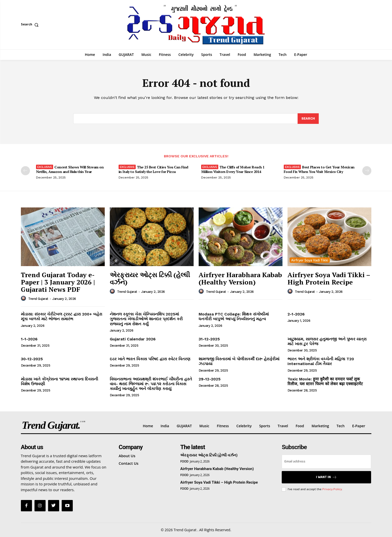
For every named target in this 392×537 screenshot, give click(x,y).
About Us (127, 456)
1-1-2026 (29, 339)
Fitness (223, 426)
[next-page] (367, 171)
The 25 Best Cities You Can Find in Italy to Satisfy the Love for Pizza (153, 169)
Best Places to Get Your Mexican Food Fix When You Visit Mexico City (319, 169)
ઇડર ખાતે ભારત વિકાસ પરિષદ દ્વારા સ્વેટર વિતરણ (150, 359)
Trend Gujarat (38, 299)
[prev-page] (25, 171)
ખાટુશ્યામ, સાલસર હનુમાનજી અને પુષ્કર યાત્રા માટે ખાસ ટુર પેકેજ (327, 341)
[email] (326, 462)
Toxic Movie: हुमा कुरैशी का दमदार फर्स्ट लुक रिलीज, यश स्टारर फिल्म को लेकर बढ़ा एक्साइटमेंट (325, 381)
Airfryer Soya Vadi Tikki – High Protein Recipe (329, 278)
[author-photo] (24, 299)
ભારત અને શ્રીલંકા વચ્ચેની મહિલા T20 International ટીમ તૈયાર (321, 361)
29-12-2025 (210, 379)
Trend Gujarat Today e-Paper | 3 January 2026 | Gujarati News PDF (58, 282)
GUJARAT (184, 426)
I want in (326, 477)
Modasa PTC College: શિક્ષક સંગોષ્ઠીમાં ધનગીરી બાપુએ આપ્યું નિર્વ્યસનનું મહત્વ (234, 316)
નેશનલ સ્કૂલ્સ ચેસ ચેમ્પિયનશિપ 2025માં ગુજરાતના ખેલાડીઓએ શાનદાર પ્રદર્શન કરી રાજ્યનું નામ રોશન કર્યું (146, 319)
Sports (264, 426)
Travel (283, 426)
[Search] (308, 119)
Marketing (320, 426)
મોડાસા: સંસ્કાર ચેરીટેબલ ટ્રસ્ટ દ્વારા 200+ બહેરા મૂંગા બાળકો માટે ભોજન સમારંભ (62, 316)
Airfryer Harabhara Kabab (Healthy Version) (240, 278)
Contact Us (129, 463)
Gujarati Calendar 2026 (133, 339)
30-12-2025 (32, 359)
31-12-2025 (209, 339)
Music (204, 426)
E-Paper (359, 426)
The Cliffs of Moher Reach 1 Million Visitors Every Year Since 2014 (233, 169)
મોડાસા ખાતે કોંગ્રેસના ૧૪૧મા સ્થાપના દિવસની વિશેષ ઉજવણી (60, 381)
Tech (341, 426)
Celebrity (244, 426)
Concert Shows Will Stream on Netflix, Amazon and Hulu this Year (70, 169)
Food (300, 426)
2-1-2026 (296, 314)
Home (148, 426)
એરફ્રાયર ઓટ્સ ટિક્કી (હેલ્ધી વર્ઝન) (150, 278)
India (165, 426)
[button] (31, 25)
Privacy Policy (332, 489)
